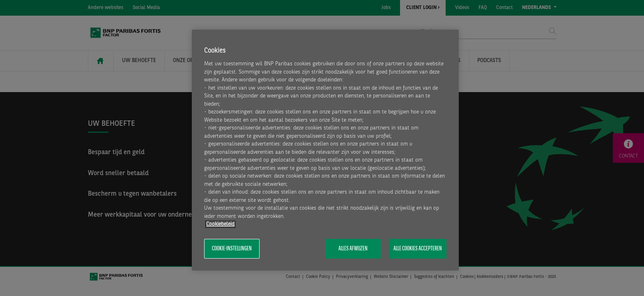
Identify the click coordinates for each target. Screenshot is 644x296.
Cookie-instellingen (232, 249)
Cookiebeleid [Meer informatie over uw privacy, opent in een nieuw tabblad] (220, 224)
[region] (325, 150)
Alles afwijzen (353, 249)
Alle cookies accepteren (418, 249)
